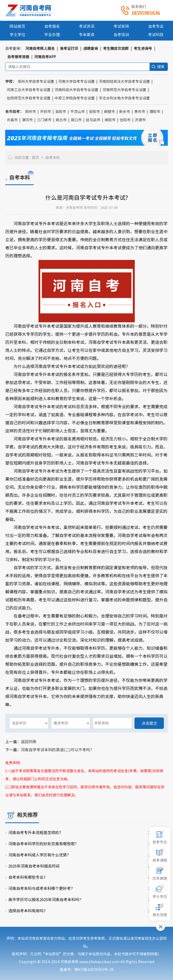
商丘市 (61, 120)
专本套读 (87, 35)
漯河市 (27, 120)
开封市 (46, 112)
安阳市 (94, 112)
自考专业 (156, 26)
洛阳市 (61, 112)
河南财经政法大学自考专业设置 (124, 82)
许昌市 (12, 120)
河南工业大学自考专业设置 (29, 90)
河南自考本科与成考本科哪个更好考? (41, 888)
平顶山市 (78, 112)
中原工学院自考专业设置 (75, 98)
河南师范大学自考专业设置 (124, 90)
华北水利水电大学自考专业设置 (124, 98)
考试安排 (121, 26)
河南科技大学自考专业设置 (76, 90)
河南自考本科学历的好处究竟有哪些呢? (43, 844)
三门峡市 (44, 120)
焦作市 (140, 112)
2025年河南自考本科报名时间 (34, 866)
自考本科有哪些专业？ (28, 877)
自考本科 (53, 158)
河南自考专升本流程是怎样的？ (36, 833)
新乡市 (125, 112)
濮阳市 (155, 112)
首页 (35, 158)
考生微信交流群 (116, 49)
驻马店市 (93, 120)
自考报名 (52, 26)
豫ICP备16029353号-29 (94, 970)
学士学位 (17, 35)
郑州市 (30, 112)
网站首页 (17, 26)
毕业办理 (52, 35)
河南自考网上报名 (40, 49)
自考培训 (121, 35)
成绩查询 (91, 49)
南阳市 (110, 120)
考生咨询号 (143, 49)
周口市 (76, 120)
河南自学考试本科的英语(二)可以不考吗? (56, 750)
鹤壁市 (110, 112)
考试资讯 (87, 26)
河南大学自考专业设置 (76, 82)
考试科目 (156, 35)
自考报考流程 (18, 57)
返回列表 (29, 742)
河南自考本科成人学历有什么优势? (39, 855)
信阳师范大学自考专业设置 (29, 98)
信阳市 (125, 120)
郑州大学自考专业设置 (36, 82)
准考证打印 (69, 49)
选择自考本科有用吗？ (28, 911)
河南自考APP (45, 57)
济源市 (140, 120)
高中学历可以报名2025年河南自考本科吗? (45, 900)
